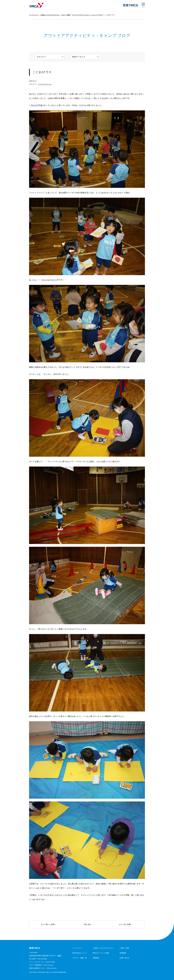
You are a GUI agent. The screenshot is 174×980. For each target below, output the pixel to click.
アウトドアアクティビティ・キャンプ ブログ (87, 15)
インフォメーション (45, 84)
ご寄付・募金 (124, 948)
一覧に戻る (87, 924)
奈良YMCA (36, 5)
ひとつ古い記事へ (126, 924)
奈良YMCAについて (80, 953)
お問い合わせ (124, 958)
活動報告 (96, 958)
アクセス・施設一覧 (80, 958)
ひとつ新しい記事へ (48, 924)
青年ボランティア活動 (101, 953)
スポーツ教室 (66, 15)
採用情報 (123, 953)
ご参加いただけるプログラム (50, 15)
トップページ (34, 15)
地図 (59, 956)
